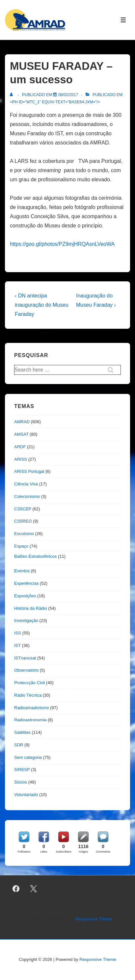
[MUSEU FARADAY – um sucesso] (68, 95)
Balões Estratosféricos (35, 556)
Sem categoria (28, 757)
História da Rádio (31, 608)
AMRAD (22, 422)
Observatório (26, 670)
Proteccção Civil (29, 683)
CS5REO (23, 521)
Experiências (26, 583)
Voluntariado (26, 795)
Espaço (21, 546)
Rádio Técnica (28, 695)
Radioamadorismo (32, 708)
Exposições (25, 596)
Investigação (26, 620)
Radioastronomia (30, 720)
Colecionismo (27, 496)
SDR (19, 745)
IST (17, 645)
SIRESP (22, 770)
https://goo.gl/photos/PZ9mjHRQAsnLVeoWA (62, 244)
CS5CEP (23, 509)
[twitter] (34, 889)
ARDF (20, 447)
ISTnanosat (25, 658)
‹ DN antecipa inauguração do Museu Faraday (42, 305)
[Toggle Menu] (123, 20)
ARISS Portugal (29, 471)
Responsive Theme (94, 919)
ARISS (21, 459)
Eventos (22, 571)
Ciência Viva (26, 484)
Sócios (21, 782)
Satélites (22, 732)
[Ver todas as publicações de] (13, 95)
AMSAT (21, 434)
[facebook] (16, 889)
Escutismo (24, 534)
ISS (18, 633)
